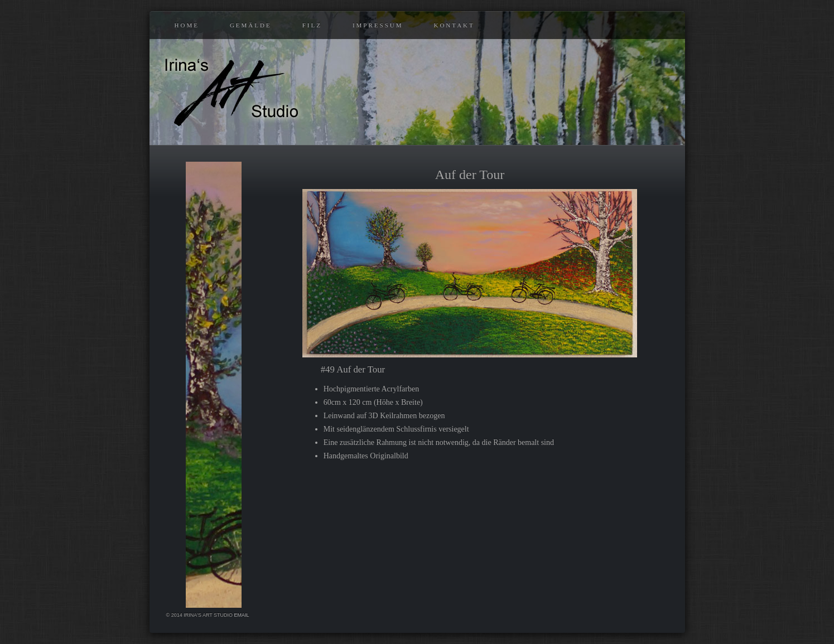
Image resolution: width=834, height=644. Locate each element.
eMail (242, 615)
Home (187, 25)
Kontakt (454, 25)
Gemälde (251, 25)
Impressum (378, 25)
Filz (312, 25)
